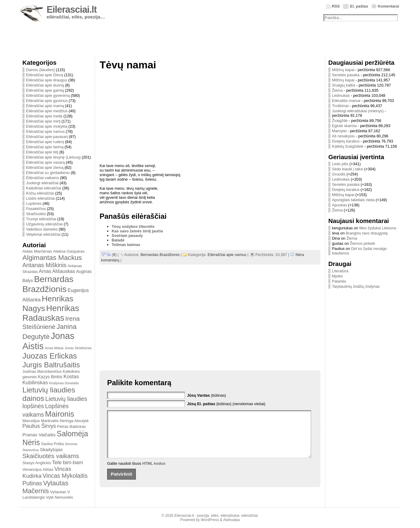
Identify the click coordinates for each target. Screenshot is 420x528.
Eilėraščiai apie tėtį (42, 152)
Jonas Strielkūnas (78, 348)
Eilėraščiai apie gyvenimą (48, 95)
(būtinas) (207, 395)
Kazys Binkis (50, 377)
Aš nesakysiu (343, 136)
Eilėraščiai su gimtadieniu (48, 173)
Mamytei (339, 131)
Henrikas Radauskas (51, 313)
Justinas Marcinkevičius (42, 372)
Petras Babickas (71, 426)
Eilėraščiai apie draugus (47, 80)
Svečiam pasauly (127, 236)
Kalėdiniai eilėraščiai (44, 188)
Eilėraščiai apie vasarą (45, 162)
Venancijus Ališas (38, 469)
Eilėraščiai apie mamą (45, 106)
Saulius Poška (52, 444)
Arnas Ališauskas (57, 271)
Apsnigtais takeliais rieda (353, 200)
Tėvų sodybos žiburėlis (133, 226)
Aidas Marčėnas (37, 251)
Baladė (118, 240)
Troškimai (340, 106)
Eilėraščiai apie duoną (45, 85)
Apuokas (340, 205)
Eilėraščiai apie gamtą (45, 90)
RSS (336, 6)
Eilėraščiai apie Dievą (44, 75)
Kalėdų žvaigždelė (348, 146)
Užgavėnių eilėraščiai (44, 224)
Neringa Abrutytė (74, 421)
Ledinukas (341, 95)
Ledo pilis (340, 164)
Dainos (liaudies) (40, 70)
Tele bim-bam (67, 462)
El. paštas (359, 6)
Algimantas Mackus (52, 257)
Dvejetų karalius (346, 141)
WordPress (210, 520)
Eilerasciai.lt (72, 10)
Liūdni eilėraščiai (40, 198)
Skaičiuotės (36, 214)
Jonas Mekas (54, 348)
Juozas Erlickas (50, 356)
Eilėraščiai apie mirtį (43, 121)
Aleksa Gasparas (69, 251)
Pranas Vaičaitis (39, 435)
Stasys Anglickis (37, 463)
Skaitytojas (51, 449)
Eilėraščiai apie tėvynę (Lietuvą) (53, 157)
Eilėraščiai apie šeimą (45, 147)
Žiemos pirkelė (362, 243)
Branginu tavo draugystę (367, 233)
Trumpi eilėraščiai (41, 219)
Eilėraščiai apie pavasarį (47, 137)
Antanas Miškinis (44, 265)
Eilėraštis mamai (346, 101)
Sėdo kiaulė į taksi (348, 169)
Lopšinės (34, 203)
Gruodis (339, 174)
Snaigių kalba (344, 85)
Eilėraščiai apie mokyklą (47, 126)
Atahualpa (231, 520)
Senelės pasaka (346, 75)
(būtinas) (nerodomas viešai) (226, 404)
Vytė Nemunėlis (59, 497)
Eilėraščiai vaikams (43, 178)
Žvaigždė (340, 121)
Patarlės (339, 281)
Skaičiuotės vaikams (51, 456)
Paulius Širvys (39, 426)
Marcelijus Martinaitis (41, 421)
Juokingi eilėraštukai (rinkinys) (358, 111)
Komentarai (389, 6)
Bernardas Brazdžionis (48, 284)
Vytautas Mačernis (45, 487)
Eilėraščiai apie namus (45, 131)
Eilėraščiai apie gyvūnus (47, 101)
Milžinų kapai (343, 70)
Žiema (337, 90)
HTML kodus (154, 472)
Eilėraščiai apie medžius (47, 111)
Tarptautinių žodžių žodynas (356, 286)
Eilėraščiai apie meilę (44, 116)
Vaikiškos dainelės (42, 229)
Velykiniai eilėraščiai (43, 234)
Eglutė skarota (344, 126)
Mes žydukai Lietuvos (378, 228)
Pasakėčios (36, 209)
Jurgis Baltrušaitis (51, 365)
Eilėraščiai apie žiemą (45, 167)
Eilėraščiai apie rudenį (45, 142)
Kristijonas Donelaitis (64, 383)
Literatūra (340, 271)
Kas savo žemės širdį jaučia (137, 231)
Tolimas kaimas (126, 245)
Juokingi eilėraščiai (42, 183)
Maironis (60, 414)
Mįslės (337, 276)
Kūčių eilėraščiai (40, 193)
